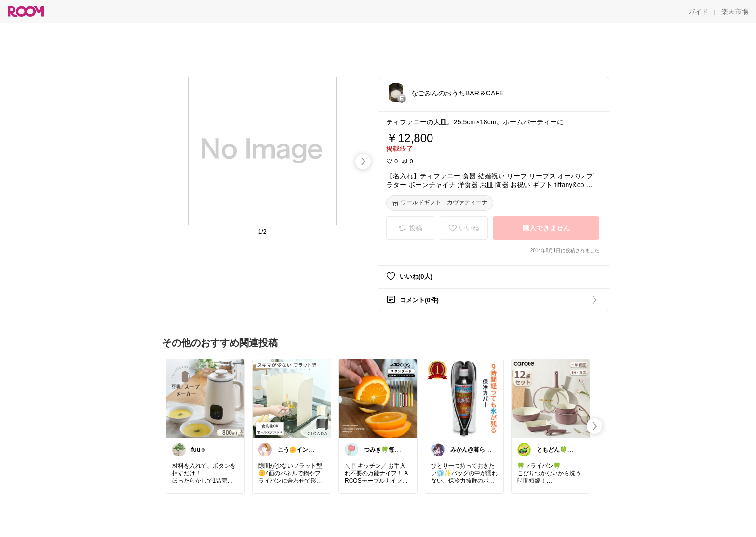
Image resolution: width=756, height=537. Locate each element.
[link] (205, 398)
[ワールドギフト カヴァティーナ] (440, 203)
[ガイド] (698, 12)
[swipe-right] (363, 161)
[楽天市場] (735, 12)
